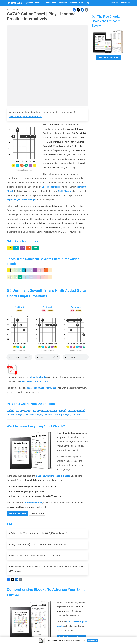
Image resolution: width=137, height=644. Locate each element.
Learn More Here (37, 513)
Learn (38, 3)
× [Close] (135, 638)
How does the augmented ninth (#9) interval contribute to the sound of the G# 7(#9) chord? (47, 569)
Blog (87, 3)
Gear (81, 3)
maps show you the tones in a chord (53, 476)
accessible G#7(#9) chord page (42, 388)
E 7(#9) (28, 410)
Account (124, 3)
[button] (29, 3)
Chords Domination (33, 503)
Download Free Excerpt (17, 513)
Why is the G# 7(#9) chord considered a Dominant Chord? (39, 544)
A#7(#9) (30, 415)
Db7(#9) (58, 415)
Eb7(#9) (67, 415)
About (113, 3)
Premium (73, 3)
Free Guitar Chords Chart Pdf (34, 381)
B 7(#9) (63, 410)
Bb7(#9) (49, 415)
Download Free (93, 640)
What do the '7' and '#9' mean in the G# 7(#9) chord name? (39, 533)
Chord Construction (51, 187)
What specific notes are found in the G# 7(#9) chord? (36, 556)
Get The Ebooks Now (108, 57)
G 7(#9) (45, 410)
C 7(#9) (10, 410)
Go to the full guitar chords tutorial (26, 117)
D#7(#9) (81, 410)
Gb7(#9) (77, 415)
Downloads (63, 3)
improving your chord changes (21, 200)
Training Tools (51, 3)
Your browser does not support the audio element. (19, 357)
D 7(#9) (19, 410)
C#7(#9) (72, 410)
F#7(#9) (11, 415)
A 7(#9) (54, 410)
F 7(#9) (36, 410)
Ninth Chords (64, 191)
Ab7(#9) (39, 415)
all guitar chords (38, 377)
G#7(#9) (20, 415)
